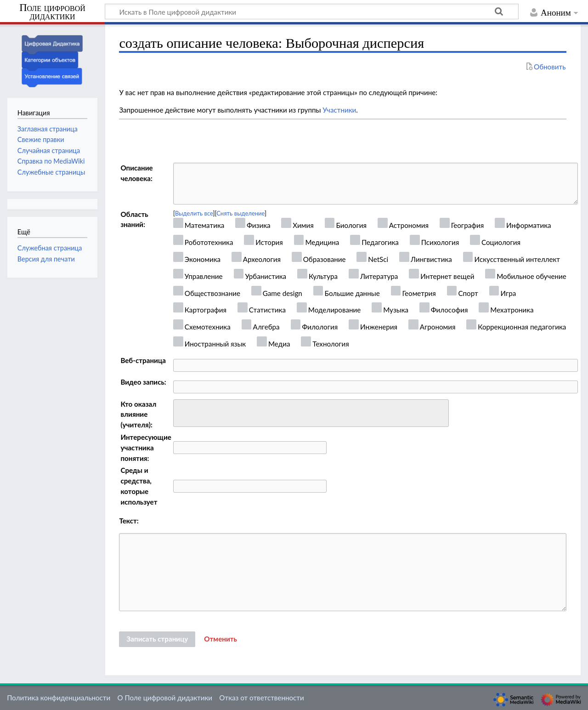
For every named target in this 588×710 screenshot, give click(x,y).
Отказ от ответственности (261, 698)
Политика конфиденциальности (59, 698)
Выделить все (194, 213)
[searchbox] (182, 412)
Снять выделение (240, 213)
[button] (220, 639)
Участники (339, 110)
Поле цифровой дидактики (52, 12)
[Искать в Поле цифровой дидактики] (312, 11)
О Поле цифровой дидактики (165, 698)
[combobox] (311, 413)
